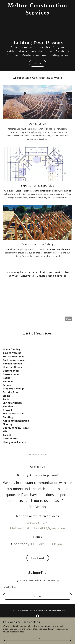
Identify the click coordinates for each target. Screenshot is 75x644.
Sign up (37, 596)
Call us (38, 63)
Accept (37, 638)
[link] (37, 14)
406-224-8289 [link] (38, 523)
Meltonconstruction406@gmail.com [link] (37, 528)
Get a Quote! (38, 558)
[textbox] (37, 587)
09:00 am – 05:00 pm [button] (46, 544)
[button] (63, 544)
